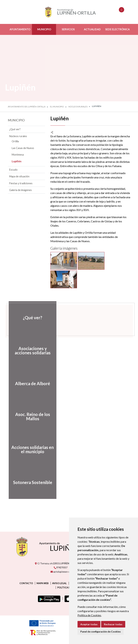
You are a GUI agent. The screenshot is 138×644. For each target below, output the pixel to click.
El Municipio (57, 107)
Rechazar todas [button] (113, 624)
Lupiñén (17, 161)
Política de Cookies (89, 615)
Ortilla (15, 141)
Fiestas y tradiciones (21, 183)
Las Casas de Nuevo (23, 148)
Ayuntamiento (20, 29)
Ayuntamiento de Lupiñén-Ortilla (27, 107)
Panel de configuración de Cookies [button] (101, 632)
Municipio (44, 29)
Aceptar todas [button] (89, 624)
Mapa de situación (19, 176)
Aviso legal (59, 583)
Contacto (26, 583)
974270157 (60, 567)
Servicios (68, 29)
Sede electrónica (117, 29)
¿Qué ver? (15, 129)
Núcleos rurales (78, 107)
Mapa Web (43, 583)
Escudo (13, 170)
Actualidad (92, 29)
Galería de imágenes (20, 190)
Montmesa (18, 155)
